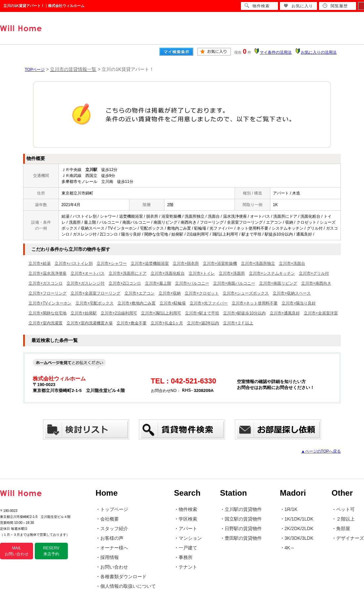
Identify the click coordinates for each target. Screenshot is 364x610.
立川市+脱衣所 (186, 263)
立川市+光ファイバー (209, 303)
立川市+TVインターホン (50, 303)
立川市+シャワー (112, 263)
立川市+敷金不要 (132, 323)
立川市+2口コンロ (125, 283)
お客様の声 (112, 538)
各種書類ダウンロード (123, 577)
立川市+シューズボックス (246, 293)
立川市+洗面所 (232, 273)
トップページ (114, 509)
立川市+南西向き (316, 283)
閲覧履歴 (335, 6)
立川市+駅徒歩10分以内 (244, 313)
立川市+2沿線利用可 (119, 313)
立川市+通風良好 (285, 313)
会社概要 (110, 519)
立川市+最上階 (158, 283)
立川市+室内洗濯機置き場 (90, 323)
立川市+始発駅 (84, 313)
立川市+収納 (170, 293)
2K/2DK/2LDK (299, 528)
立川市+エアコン (139, 293)
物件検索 (188, 509)
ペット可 (345, 509)
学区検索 (188, 519)
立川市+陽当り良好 (299, 303)
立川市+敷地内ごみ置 (136, 303)
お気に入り (298, 6)
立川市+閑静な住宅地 (47, 313)
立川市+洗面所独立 (258, 263)
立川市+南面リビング (278, 283)
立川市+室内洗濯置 (45, 323)
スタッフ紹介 (114, 528)
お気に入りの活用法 (319, 52)
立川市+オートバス (88, 273)
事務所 (186, 557)
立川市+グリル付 (314, 273)
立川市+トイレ (202, 273)
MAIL (17, 551)
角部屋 (343, 528)
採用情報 (110, 557)
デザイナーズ (350, 538)
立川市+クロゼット (202, 293)
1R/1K (291, 509)
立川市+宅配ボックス (94, 303)
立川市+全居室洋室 (321, 313)
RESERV (51, 551)
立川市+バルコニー (192, 283)
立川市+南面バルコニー (234, 283)
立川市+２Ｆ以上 (238, 323)
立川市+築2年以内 (203, 323)
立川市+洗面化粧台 (168, 273)
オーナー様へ (114, 548)
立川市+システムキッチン (272, 273)
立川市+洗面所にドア (128, 273)
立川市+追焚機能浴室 (150, 263)
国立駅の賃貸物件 (243, 519)
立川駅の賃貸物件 (243, 509)
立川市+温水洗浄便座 (47, 273)
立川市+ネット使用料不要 (255, 303)
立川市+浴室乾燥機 (220, 263)
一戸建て (188, 548)
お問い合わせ (114, 567)
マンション (190, 538)
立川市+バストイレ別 (74, 263)
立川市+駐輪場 (173, 303)
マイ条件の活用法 (276, 52)
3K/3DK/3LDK (299, 538)
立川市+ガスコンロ (45, 283)
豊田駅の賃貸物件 (243, 538)
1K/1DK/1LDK (299, 519)
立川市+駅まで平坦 (202, 313)
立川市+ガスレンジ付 (86, 283)
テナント (188, 567)
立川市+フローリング (47, 293)
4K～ (290, 548)
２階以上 (345, 519)
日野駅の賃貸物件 (243, 528)
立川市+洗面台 (292, 263)
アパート (188, 528)
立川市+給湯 (40, 263)
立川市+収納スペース (292, 293)
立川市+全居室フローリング (95, 293)
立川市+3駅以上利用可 (161, 313)
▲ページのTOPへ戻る (321, 451)
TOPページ (35, 70)
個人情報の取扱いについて (128, 586)
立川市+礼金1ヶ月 (167, 323)
